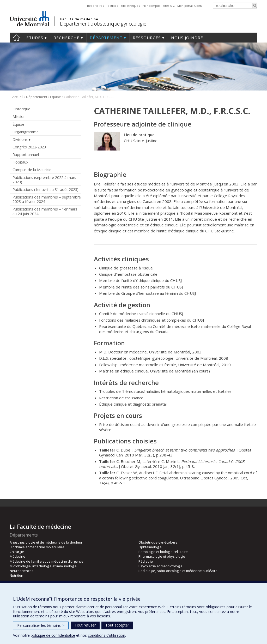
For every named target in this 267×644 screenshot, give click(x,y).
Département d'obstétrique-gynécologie (103, 24)
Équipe (56, 97)
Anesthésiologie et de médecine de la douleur (46, 542)
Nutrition (16, 575)
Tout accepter (117, 625)
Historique (21, 109)
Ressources (147, 38)
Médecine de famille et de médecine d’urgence (47, 561)
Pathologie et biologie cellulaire (163, 552)
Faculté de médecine (79, 19)
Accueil (16, 38)
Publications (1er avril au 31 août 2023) (45, 189)
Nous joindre (187, 38)
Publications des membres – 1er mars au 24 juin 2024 (45, 211)
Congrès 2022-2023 (29, 147)
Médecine (17, 556)
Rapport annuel (26, 155)
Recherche (66, 38)
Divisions (20, 139)
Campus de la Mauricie (32, 170)
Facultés (112, 6)
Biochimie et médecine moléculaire (37, 547)
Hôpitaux (20, 162)
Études (35, 38)
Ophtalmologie (150, 547)
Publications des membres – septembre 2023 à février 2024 (47, 199)
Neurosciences (22, 571)
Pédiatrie (146, 561)
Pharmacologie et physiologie (162, 556)
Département (106, 38)
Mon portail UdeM (190, 6)
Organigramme (26, 132)
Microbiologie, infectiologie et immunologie (43, 566)
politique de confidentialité (53, 635)
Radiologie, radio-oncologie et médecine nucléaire (178, 571)
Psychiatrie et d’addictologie (160, 566)
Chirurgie (17, 552)
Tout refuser (85, 625)
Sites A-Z (169, 6)
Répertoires (95, 6)
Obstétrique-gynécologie (158, 542)
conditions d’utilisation (107, 635)
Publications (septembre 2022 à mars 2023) (44, 180)
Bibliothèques (130, 6)
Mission (19, 116)
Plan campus (151, 6)
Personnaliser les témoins (41, 625)
